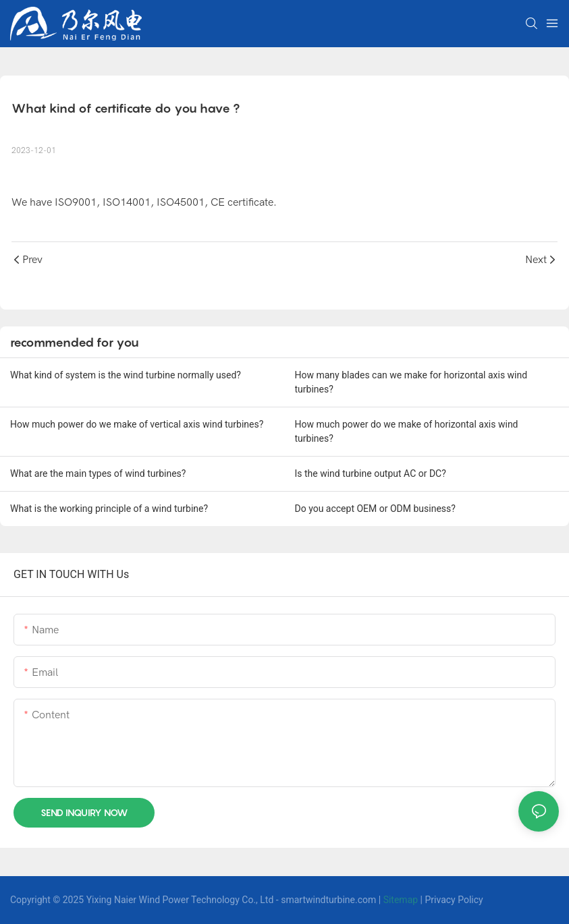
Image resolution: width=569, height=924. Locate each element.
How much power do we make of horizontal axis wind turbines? (407, 431)
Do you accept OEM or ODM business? (375, 509)
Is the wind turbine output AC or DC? (371, 473)
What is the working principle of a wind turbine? (109, 509)
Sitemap (401, 900)
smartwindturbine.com (328, 900)
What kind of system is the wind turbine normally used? (126, 375)
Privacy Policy (454, 900)
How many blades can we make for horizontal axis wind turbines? (411, 382)
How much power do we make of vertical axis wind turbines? (137, 424)
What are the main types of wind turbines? (98, 473)
